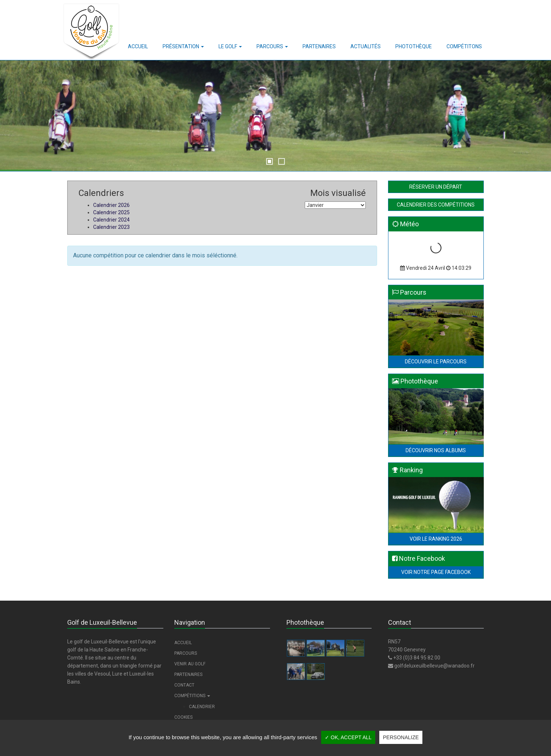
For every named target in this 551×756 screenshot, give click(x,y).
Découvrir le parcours (436, 362)
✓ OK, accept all (348, 737)
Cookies (183, 717)
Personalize (401, 737)
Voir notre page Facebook (436, 572)
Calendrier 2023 (111, 227)
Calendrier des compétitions (436, 205)
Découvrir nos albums (436, 450)
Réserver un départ (436, 187)
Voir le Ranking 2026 (436, 539)
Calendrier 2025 (111, 212)
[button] (183, 46)
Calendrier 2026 (111, 205)
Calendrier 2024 (111, 220)
